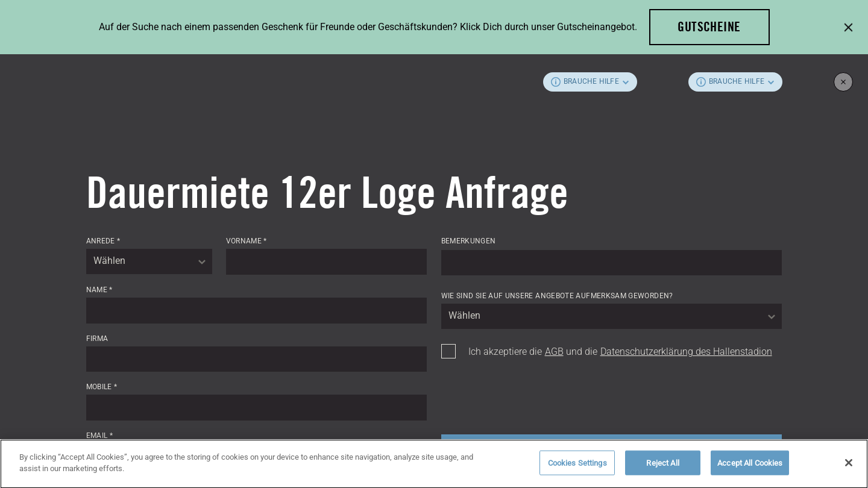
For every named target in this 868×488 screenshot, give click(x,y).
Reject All (662, 466)
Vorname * (247, 241)
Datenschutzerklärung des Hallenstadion (686, 352)
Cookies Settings (577, 466)
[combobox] (149, 261)
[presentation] (533, 393)
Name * (99, 290)
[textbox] (149, 261)
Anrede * (103, 241)
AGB (554, 352)
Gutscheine (709, 27)
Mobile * (102, 387)
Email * (100, 436)
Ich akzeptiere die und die (620, 352)
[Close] (849, 466)
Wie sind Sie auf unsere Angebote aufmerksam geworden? (557, 296)
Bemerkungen (469, 241)
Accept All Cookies (750, 466)
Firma (97, 339)
